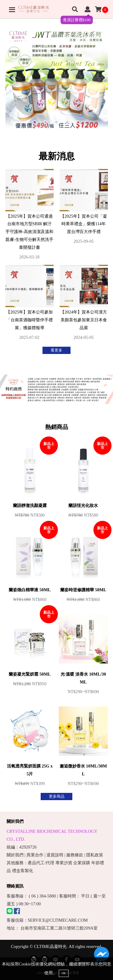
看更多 (56, 350)
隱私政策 (95, 855)
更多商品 (57, 797)
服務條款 (75, 855)
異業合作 (35, 855)
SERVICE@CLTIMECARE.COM (58, 920)
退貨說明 (55, 855)
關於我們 (15, 855)
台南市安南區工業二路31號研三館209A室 (59, 928)
